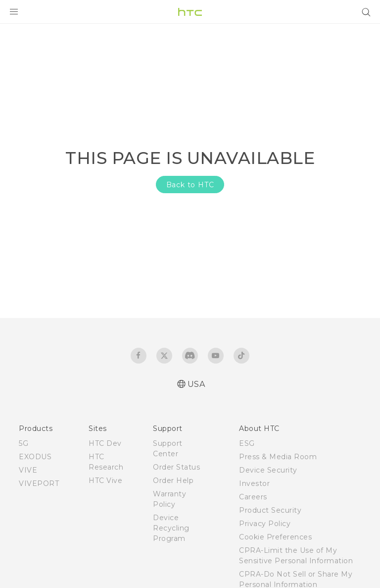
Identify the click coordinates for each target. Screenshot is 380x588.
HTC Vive (105, 481)
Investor (254, 483)
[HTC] (190, 12)
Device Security (268, 470)
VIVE (28, 470)
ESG (247, 443)
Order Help (173, 481)
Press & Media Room (278, 457)
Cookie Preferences (275, 537)
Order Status (176, 467)
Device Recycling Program (171, 528)
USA (196, 384)
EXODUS (35, 457)
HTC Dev (105, 443)
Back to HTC (190, 185)
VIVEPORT (39, 483)
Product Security (270, 510)
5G (24, 443)
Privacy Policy (265, 524)
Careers (253, 497)
